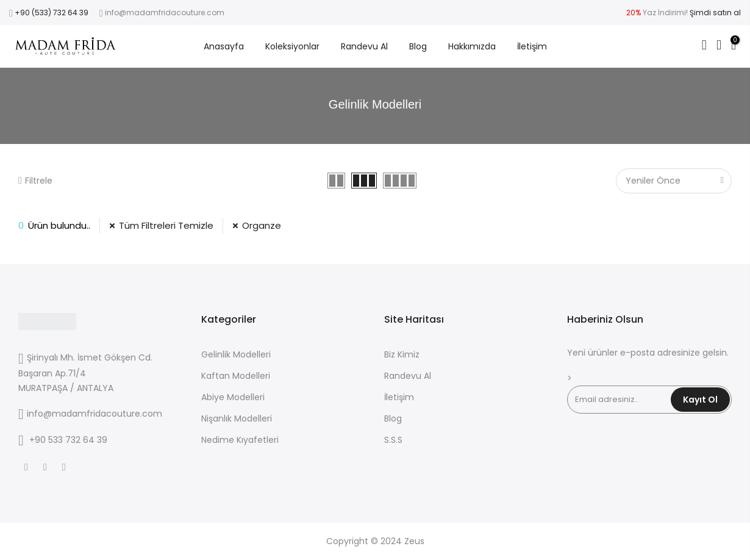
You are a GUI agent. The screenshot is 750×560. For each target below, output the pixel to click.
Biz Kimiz (402, 354)
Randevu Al (364, 46)
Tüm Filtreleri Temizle (166, 225)
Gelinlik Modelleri (236, 354)
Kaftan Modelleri (236, 376)
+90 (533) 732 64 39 (52, 13)
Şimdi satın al (715, 13)
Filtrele (35, 181)
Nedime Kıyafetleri (240, 440)
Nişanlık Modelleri (237, 418)
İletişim (532, 46)
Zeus (414, 541)
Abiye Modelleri (233, 397)
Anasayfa (224, 46)
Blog (418, 46)
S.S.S (393, 440)
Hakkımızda (472, 46)
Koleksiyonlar (292, 46)
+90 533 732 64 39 (68, 440)
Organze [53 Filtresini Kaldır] (262, 225)
